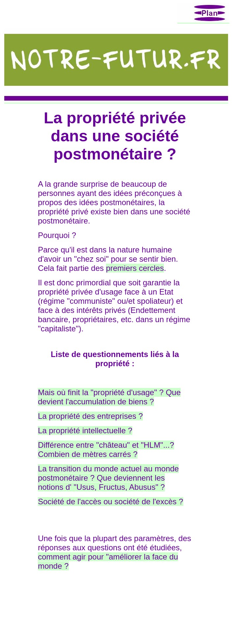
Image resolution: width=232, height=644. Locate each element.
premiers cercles (135, 268)
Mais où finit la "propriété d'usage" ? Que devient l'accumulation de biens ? (109, 397)
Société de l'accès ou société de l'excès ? (110, 501)
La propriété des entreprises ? (90, 416)
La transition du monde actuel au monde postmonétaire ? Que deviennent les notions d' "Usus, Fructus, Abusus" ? (108, 478)
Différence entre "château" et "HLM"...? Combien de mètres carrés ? (106, 450)
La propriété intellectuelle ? (85, 430)
